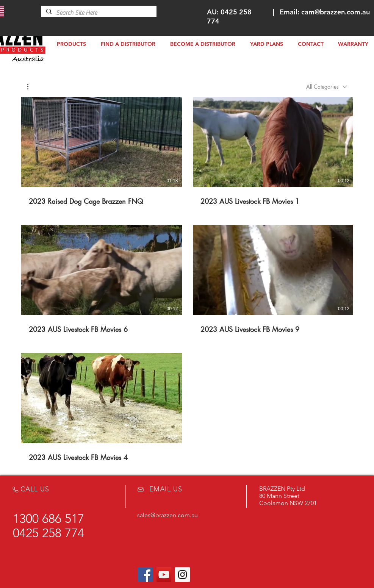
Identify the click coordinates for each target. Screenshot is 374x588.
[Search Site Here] (98, 13)
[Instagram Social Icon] (182, 575)
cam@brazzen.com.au (336, 12)
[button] (32, 87)
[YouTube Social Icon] (164, 575)
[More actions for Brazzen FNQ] (32, 87)
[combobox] (327, 87)
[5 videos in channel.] (187, 279)
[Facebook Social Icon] (145, 575)
